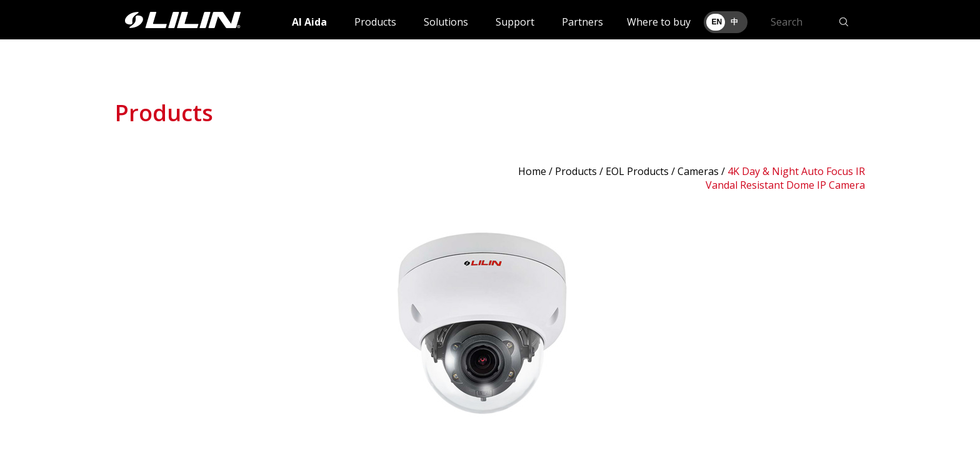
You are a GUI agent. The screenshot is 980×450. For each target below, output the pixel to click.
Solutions (446, 22)
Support (515, 22)
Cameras (698, 171)
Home (532, 171)
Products (375, 22)
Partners (582, 22)
